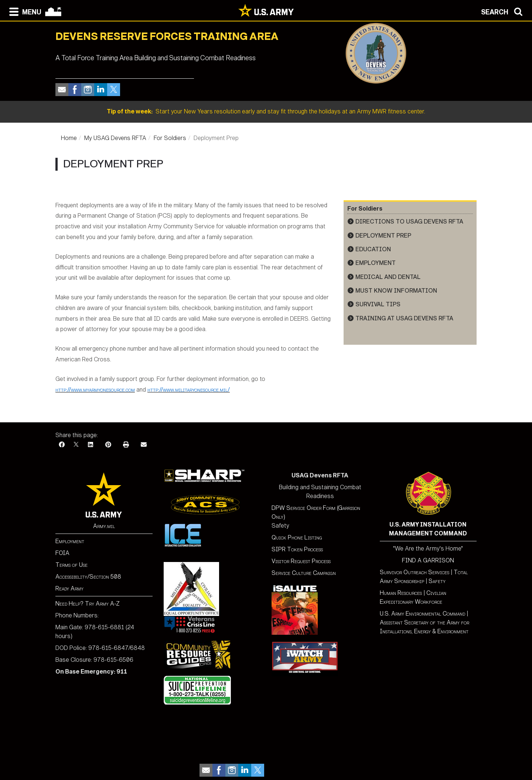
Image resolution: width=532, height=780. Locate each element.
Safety (437, 581)
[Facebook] (62, 445)
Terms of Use (71, 565)
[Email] (144, 445)
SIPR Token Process (297, 549)
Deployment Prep (383, 236)
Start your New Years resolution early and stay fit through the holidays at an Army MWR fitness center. (266, 111)
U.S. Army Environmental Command (422, 614)
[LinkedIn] (91, 445)
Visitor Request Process (301, 561)
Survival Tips (378, 304)
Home (69, 138)
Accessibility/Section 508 (88, 577)
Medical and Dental (388, 277)
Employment (376, 263)
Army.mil (104, 526)
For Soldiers (170, 138)
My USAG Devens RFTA (115, 138)
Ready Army (69, 588)
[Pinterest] (108, 445)
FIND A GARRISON (428, 560)
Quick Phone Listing (297, 537)
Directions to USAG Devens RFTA (409, 222)
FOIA (62, 553)
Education (373, 249)
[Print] (126, 445)
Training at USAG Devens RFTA (404, 318)
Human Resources (401, 593)
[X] (76, 445)
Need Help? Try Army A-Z (88, 604)
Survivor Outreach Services (415, 572)
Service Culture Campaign (304, 573)
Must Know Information (396, 291)
